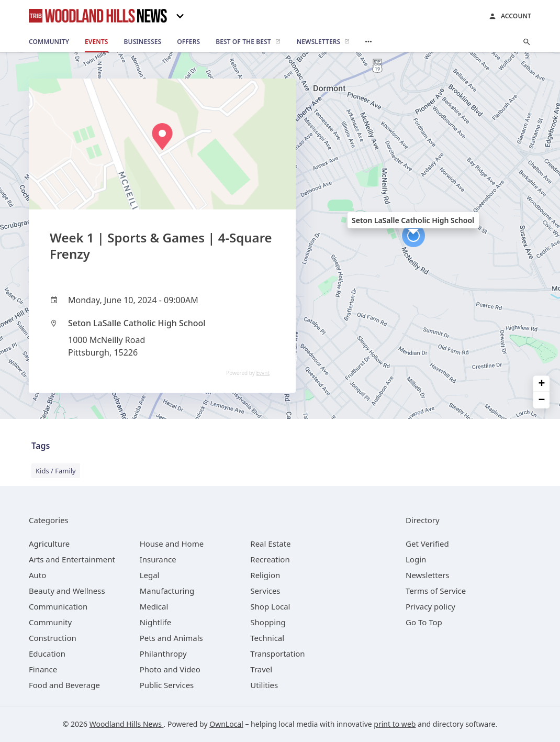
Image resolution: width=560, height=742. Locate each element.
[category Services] (265, 591)
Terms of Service (436, 591)
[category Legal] (150, 575)
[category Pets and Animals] (171, 638)
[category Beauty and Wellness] (67, 591)
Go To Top (424, 622)
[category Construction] (53, 638)
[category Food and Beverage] (64, 685)
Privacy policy (430, 606)
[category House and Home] (172, 544)
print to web (395, 724)
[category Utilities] (264, 685)
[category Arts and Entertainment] (72, 559)
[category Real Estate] (270, 544)
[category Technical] (267, 638)
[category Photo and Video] (170, 669)
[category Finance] (43, 669)
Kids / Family (56, 471)
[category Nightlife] (156, 622)
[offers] (188, 42)
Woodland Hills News (127, 724)
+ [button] (542, 384)
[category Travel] (261, 669)
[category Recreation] (270, 559)
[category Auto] (37, 575)
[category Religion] (265, 575)
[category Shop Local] (270, 606)
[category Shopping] (268, 622)
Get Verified (427, 544)
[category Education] (47, 654)
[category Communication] (58, 606)
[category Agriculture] (49, 544)
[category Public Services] (167, 685)
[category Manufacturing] (167, 591)
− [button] (542, 400)
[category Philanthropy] (163, 654)
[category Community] (50, 622)
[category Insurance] (158, 559)
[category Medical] (154, 606)
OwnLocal (226, 724)
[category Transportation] (277, 654)
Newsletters (428, 575)
